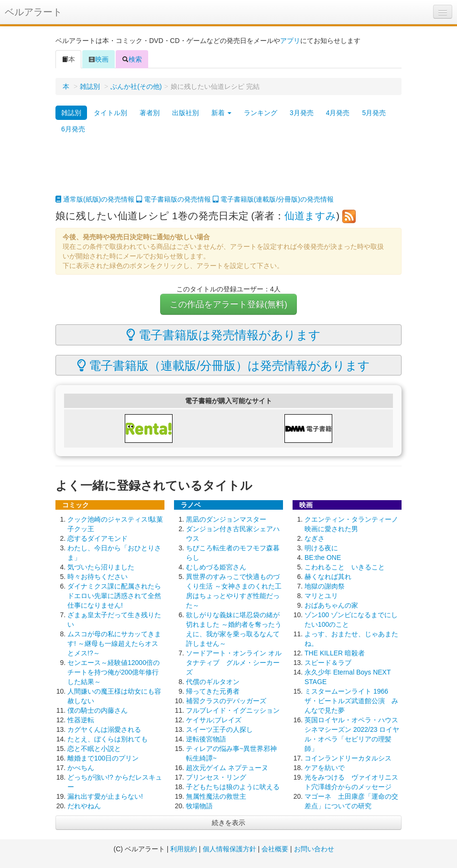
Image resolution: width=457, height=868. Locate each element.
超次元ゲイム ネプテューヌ (227, 768)
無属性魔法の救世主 (216, 796)
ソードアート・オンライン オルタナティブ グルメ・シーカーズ (234, 663)
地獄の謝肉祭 (325, 586)
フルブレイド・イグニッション (233, 710)
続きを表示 (228, 823)
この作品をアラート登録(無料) (228, 304)
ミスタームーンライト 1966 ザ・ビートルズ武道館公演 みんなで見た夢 (351, 701)
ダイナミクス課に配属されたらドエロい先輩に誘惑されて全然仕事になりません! (114, 596)
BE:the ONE (323, 557)
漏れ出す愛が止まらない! (105, 796)
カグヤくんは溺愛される (104, 729)
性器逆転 (81, 720)
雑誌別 (90, 86)
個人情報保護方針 (229, 849)
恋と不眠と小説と (94, 749)
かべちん (81, 768)
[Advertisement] (228, 171)
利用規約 (184, 849)
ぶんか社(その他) (136, 86)
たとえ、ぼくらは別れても (108, 739)
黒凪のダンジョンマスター (226, 519)
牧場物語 (199, 806)
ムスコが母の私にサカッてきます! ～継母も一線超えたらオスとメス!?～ (114, 643)
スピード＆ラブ (328, 663)
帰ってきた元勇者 (213, 691)
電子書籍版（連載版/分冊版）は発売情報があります (224, 365)
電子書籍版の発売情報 (174, 199)
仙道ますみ (310, 216)
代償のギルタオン (213, 682)
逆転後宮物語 (206, 739)
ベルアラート (33, 12)
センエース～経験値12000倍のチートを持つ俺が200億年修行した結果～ (114, 672)
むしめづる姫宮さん (216, 567)
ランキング (261, 113)
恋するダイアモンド (98, 538)
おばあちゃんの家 (331, 605)
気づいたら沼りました (101, 567)
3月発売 (302, 113)
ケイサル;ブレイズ (214, 720)
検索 (132, 59)
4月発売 (338, 113)
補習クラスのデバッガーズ (226, 701)
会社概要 (275, 849)
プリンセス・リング (216, 777)
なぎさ (315, 538)
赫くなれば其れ (328, 577)
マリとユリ (321, 596)
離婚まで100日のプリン (103, 758)
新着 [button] (221, 113)
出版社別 (185, 113)
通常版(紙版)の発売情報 (95, 199)
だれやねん (84, 806)
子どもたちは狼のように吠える (233, 787)
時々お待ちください (98, 577)
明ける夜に (321, 548)
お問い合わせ (314, 849)
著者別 (150, 113)
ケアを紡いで (325, 768)
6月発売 (73, 129)
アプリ (290, 41)
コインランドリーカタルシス (348, 758)
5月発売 (374, 113)
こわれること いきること (345, 567)
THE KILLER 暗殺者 (335, 653)
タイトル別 (110, 113)
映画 (98, 59)
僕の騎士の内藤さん (98, 710)
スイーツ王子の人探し (219, 729)
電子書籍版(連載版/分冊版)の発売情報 (273, 199)
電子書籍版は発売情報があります (223, 335)
